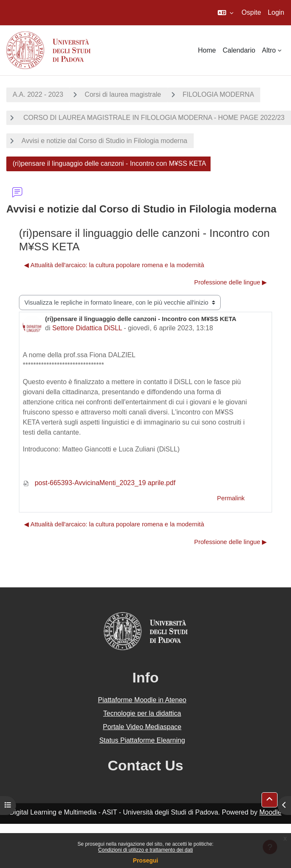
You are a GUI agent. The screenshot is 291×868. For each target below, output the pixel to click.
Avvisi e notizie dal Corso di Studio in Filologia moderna (104, 141)
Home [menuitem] (207, 50)
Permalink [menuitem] (231, 498)
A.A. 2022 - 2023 (38, 94)
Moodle (270, 812)
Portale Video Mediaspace (142, 727)
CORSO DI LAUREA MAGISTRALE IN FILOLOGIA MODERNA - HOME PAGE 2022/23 (153, 118)
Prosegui (146, 860)
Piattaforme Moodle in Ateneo (142, 700)
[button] (226, 13)
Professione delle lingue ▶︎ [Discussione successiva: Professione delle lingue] (231, 282)
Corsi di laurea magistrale (123, 94)
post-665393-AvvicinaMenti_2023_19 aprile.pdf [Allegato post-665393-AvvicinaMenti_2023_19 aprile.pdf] (99, 483)
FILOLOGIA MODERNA (219, 94)
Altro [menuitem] (269, 50)
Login (276, 12)
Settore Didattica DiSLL (87, 328)
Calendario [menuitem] (239, 50)
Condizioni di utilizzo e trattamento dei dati (145, 850)
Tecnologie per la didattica (142, 713)
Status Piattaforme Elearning (142, 740)
